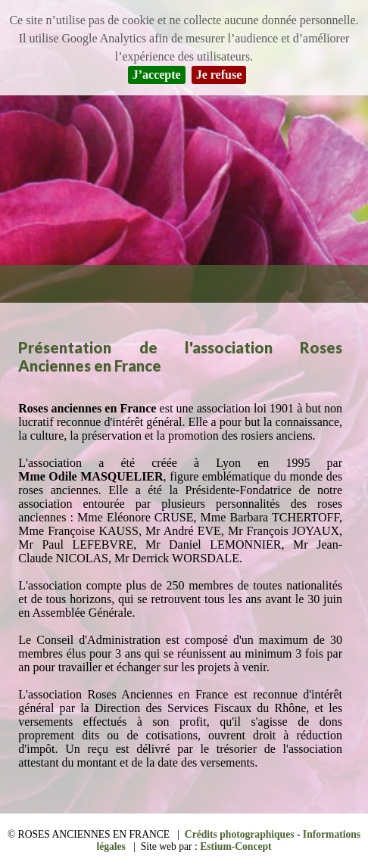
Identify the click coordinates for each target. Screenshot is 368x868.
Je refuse (219, 75)
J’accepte (157, 75)
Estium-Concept (235, 846)
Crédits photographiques (240, 834)
